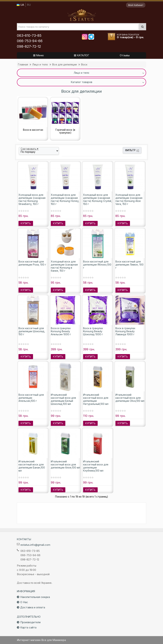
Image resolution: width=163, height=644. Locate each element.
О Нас (24, 602)
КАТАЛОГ (82, 55)
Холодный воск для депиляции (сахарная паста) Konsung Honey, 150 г (65, 199)
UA (20, 5)
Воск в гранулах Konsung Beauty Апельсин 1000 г (61, 331)
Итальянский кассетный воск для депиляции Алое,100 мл (65, 464)
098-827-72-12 (29, 47)
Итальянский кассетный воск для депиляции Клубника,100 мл (96, 466)
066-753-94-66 (30, 41)
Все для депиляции (64, 64)
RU (29, 5)
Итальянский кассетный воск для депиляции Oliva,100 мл (130, 398)
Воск (84, 64)
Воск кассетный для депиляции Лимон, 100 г (129, 265)
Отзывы (125, 55)
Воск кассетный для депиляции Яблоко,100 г (97, 265)
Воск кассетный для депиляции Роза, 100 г (32, 263)
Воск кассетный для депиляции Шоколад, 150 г (32, 331)
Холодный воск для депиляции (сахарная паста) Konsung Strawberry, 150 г (32, 199)
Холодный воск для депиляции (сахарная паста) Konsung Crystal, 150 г (97, 199)
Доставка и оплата (33, 607)
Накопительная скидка (35, 597)
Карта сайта (28, 627)
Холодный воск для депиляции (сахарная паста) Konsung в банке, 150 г (64, 266)
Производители (30, 622)
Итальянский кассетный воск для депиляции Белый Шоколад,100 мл (63, 399)
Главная (23, 64)
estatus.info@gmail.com (35, 545)
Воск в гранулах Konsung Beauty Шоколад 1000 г (93, 331)
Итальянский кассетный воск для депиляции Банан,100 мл (32, 466)
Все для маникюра (82, 15)
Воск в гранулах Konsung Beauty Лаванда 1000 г (125, 331)
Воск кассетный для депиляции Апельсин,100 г (31, 398)
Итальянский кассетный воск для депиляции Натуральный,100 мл (96, 399)
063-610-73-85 (29, 36)
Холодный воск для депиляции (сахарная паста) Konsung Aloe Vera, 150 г (129, 199)
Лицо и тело (40, 64)
